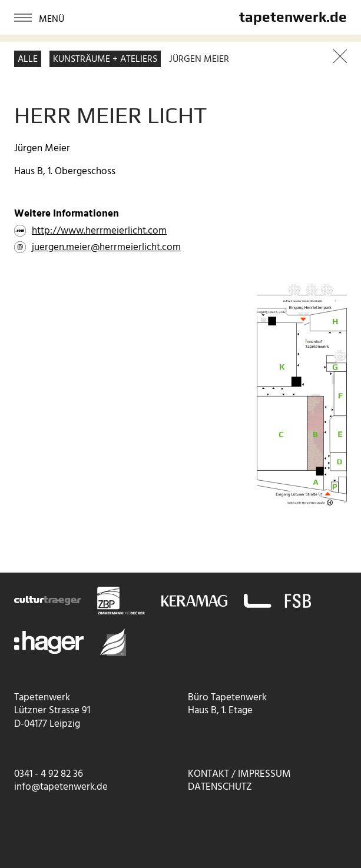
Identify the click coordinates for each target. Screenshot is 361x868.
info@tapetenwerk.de (61, 787)
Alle (28, 59)
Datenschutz (220, 787)
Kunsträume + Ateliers (105, 59)
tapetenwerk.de (293, 16)
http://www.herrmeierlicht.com (99, 231)
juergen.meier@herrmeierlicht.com (106, 248)
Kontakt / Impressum (239, 774)
